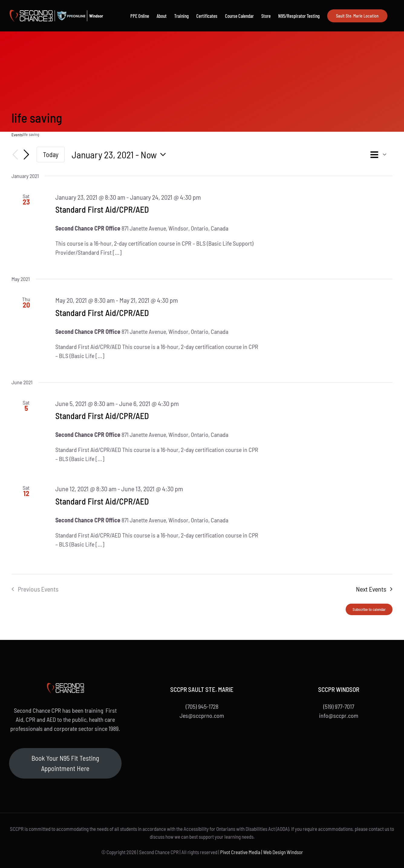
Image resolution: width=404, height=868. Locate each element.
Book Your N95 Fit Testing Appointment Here (65, 763)
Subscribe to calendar (369, 609)
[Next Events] (26, 155)
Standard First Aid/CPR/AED (102, 209)
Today (51, 154)
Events (17, 135)
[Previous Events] (15, 155)
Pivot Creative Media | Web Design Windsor (262, 852)
